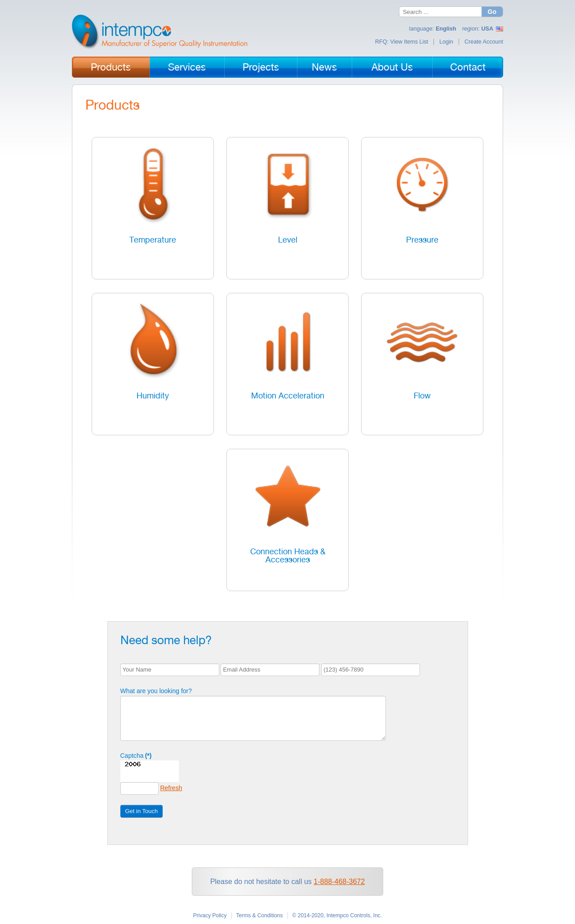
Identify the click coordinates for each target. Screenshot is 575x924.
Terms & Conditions (260, 915)
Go (492, 12)
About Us (392, 67)
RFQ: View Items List (402, 42)
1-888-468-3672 (339, 882)
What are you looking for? (149, 691)
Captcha (128, 756)
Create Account (484, 42)
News (324, 67)
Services (187, 67)
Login (446, 42)
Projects (261, 67)
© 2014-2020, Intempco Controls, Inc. (337, 915)
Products (111, 67)
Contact (468, 67)
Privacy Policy (210, 915)
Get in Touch (134, 811)
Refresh (163, 788)
